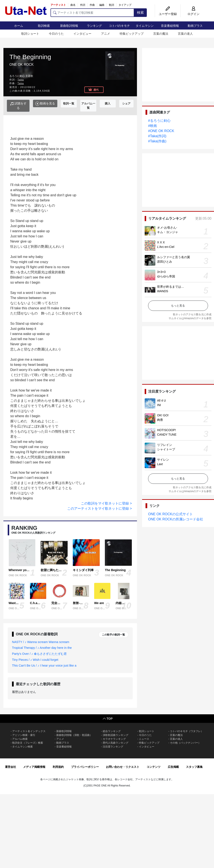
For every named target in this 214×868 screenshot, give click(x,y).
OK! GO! (163, 415)
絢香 (160, 420)
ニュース (144, 739)
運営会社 (10, 767)
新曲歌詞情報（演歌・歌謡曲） (74, 735)
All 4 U (161, 401)
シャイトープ (166, 449)
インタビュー (82, 34)
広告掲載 (173, 767)
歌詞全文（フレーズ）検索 (28, 743)
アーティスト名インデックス (29, 731)
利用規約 (58, 767)
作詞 (83, 5)
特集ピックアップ (132, 34)
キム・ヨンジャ (168, 232)
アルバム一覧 (88, 106)
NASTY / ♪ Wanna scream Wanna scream (41, 642)
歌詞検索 (44, 26)
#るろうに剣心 (159, 121)
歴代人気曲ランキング (116, 743)
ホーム (19, 26)
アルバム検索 (20, 739)
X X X (161, 242)
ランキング (94, 26)
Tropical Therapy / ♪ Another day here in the (42, 648)
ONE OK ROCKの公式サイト (170, 514)
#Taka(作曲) (157, 141)
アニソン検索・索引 (24, 735)
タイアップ (125, 5)
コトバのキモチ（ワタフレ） (187, 731)
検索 (140, 13)
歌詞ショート (30, 34)
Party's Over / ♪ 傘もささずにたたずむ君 (39, 654)
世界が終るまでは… (171, 287)
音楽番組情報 (170, 26)
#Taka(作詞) (157, 136)
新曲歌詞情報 (69, 26)
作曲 (92, 5)
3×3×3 (161, 272)
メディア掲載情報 (34, 767)
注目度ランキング (113, 747)
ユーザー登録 (168, 14)
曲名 (73, 5)
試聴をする (18, 106)
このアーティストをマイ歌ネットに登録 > (100, 508)
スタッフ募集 (194, 767)
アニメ (106, 34)
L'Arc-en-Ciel (166, 247)
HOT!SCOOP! (166, 430)
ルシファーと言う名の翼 (174, 257)
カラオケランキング (114, 739)
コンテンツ (154, 767)
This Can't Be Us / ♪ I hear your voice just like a (44, 666)
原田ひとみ (165, 262)
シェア (126, 103)
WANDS (163, 291)
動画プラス (195, 26)
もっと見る (178, 306)
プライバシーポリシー (85, 767)
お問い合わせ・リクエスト (123, 767)
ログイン (193, 14)
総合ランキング (112, 731)
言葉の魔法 (161, 34)
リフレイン (165, 445)
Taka (21, 80)
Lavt (160, 464)
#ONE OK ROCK (161, 131)
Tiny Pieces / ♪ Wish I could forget (35, 660)
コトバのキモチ (119, 26)
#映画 (152, 126)
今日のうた (56, 34)
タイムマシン (145, 26)
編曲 (102, 5)
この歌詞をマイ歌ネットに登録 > (106, 503)
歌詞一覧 (69, 103)
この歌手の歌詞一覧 (113, 635)
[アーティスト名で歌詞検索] (92, 13)
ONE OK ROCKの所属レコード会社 (176, 519)
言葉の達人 (185, 34)
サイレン (163, 460)
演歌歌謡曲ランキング (116, 735)
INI (159, 405)
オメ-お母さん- (167, 228)
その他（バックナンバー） (185, 743)
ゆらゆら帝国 (166, 276)
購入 (108, 103)
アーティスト (58, 5)
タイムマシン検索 (22, 747)
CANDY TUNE (167, 435)
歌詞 (111, 5)
